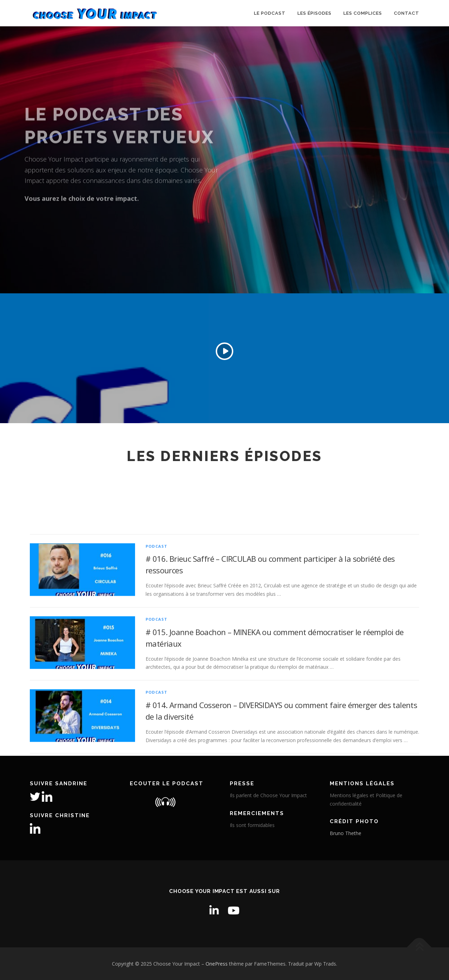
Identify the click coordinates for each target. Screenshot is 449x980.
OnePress (217, 964)
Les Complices (363, 13)
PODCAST (156, 625)
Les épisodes (314, 13)
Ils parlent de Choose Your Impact (268, 795)
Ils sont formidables (252, 825)
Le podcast (270, 13)
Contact (407, 13)
